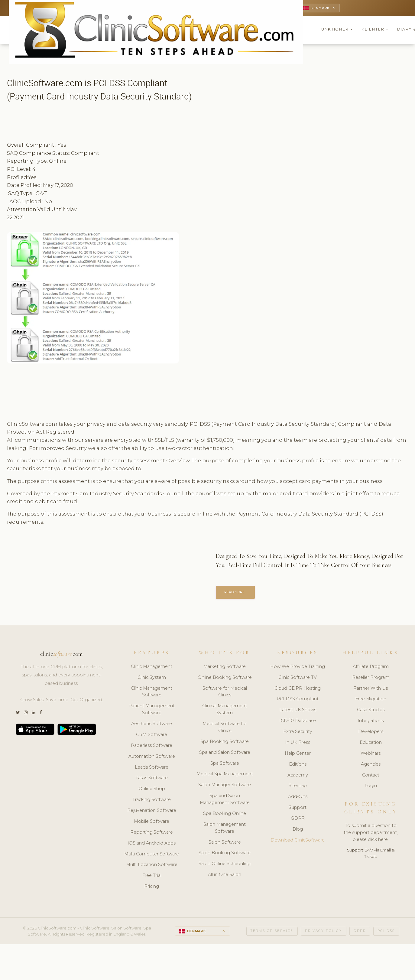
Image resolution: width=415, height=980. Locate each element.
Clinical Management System (225, 711)
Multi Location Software (152, 866)
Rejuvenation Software (152, 812)
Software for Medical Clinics (225, 693)
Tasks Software (152, 779)
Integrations (371, 722)
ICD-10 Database (298, 722)
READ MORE (236, 593)
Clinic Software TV (298, 679)
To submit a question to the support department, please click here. (371, 834)
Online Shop (152, 790)
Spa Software (225, 764)
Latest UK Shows (298, 711)
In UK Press (298, 744)
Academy (298, 776)
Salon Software (225, 843)
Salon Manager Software (225, 786)
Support (298, 809)
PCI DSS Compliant (298, 700)
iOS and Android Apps (152, 844)
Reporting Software (152, 834)
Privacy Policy (323, 932)
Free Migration (371, 700)
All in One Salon (225, 876)
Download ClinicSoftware (298, 842)
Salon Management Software (225, 829)
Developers (371, 733)
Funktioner (336, 30)
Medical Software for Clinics (225, 729)
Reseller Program (371, 679)
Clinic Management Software (152, 693)
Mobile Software (152, 823)
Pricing (152, 888)
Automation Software (152, 757)
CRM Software (152, 736)
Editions (298, 765)
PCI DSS (386, 932)
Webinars (371, 755)
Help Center (298, 755)
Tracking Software (152, 801)
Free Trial (152, 877)
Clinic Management (152, 668)
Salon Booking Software (225, 854)
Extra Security (298, 733)
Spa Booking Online (225, 815)
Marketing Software (225, 668)
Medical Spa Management (225, 775)
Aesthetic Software (152, 725)
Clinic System (152, 679)
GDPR (298, 820)
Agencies (371, 765)
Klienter (375, 30)
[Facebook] (41, 714)
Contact (371, 776)
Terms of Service (272, 932)
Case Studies (371, 711)
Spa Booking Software (225, 743)
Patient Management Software (152, 711)
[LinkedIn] (34, 714)
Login (371, 787)
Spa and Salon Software (225, 754)
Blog (298, 831)
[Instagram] (26, 714)
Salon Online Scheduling (225, 865)
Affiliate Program (371, 668)
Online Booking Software (225, 679)
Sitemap (298, 787)
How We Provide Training (298, 668)
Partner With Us (371, 689)
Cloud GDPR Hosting (298, 689)
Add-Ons (298, 798)
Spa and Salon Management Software (225, 801)
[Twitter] (18, 714)
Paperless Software (152, 747)
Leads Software (152, 768)
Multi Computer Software (152, 855)
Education (371, 744)
